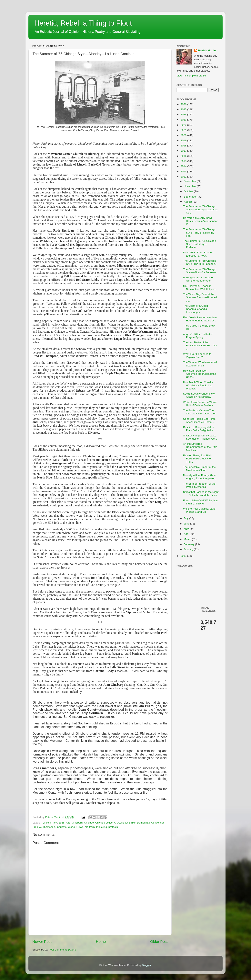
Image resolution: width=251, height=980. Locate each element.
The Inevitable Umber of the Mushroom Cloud (200, 469)
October (189, 191)
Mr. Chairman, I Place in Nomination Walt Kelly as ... (201, 288)
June (187, 524)
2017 (184, 151)
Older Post (159, 942)
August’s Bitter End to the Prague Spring (198, 336)
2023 (184, 120)
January (189, 549)
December (190, 181)
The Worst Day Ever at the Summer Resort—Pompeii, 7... (200, 297)
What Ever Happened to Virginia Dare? (197, 356)
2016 (184, 156)
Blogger (146, 965)
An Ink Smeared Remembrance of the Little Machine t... (200, 447)
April (187, 534)
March (188, 539)
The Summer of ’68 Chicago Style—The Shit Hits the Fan (200, 232)
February (189, 544)
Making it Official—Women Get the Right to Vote (199, 279)
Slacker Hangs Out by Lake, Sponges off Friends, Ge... (200, 437)
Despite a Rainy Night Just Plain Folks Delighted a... (199, 429)
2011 (184, 556)
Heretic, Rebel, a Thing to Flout (83, 23)
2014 (184, 166)
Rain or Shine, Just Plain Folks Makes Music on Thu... (198, 459)
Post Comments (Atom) (62, 950)
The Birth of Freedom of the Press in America (199, 485)
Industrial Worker (66, 827)
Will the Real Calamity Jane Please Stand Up (199, 510)
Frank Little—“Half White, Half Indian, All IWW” (201, 502)
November (190, 186)
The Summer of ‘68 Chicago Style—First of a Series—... (201, 271)
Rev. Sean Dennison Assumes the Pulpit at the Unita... (200, 374)
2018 (184, 146)
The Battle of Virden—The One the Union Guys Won (200, 412)
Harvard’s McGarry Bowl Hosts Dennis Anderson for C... (200, 221)
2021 (184, 130)
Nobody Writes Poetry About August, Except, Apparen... (200, 477)
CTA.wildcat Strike (125, 823)
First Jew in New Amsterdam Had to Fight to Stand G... (200, 319)
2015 (184, 161)
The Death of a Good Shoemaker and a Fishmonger (196, 309)
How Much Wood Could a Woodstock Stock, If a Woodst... (198, 385)
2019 (184, 140)
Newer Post (42, 942)
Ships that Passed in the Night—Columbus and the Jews (201, 494)
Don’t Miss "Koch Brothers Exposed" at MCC (199, 254)
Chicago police (104, 823)
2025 (184, 109)
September (191, 197)
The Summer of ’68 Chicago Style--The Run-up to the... (200, 262)
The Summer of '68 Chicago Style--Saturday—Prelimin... (200, 244)
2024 (184, 115)
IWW (81, 827)
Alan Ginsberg (74, 823)
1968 (62, 823)
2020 (184, 135)
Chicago (89, 823)
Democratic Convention (151, 823)
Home (101, 942)
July (186, 518)
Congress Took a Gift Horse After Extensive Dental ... (199, 420)
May (187, 529)
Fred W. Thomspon (44, 827)
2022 (184, 125)
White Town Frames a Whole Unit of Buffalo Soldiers (200, 404)
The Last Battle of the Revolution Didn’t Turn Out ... (200, 346)
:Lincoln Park (49, 823)
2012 (184, 177)
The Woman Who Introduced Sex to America (200, 364)
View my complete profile (191, 76)
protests (113, 827)
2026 (184, 104)
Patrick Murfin (207, 50)
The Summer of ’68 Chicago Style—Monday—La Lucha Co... (200, 209)
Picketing (101, 827)
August (188, 202)
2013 (184, 172)
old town (90, 827)
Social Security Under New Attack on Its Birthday (199, 395)
